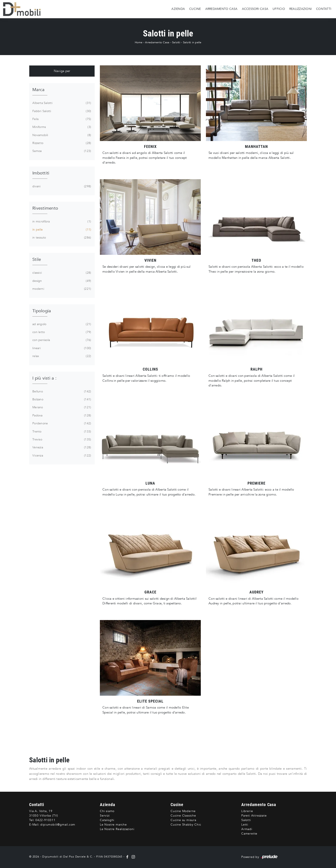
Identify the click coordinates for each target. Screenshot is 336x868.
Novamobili (61, 135)
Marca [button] (38, 90)
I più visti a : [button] (44, 378)
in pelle (61, 230)
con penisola (61, 340)
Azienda (178, 9)
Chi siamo (107, 811)
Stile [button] (37, 259)
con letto (61, 332)
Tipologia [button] (42, 311)
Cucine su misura (183, 820)
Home (139, 42)
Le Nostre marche (113, 825)
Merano (61, 407)
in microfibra (61, 222)
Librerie (247, 811)
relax (61, 356)
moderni (61, 289)
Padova (61, 416)
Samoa (61, 151)
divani (61, 186)
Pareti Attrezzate (254, 816)
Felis (61, 119)
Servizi (105, 816)
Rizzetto (61, 143)
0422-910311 (45, 820)
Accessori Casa (255, 9)
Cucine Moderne (183, 811)
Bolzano (61, 399)
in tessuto (61, 238)
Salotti (176, 42)
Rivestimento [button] (45, 208)
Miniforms (61, 127)
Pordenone (61, 423)
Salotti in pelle (192, 42)
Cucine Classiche (183, 816)
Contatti (324, 9)
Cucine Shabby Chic (186, 825)
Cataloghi (107, 820)
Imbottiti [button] (41, 173)
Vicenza (61, 456)
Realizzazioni (301, 9)
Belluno (61, 392)
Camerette (249, 834)
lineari (61, 348)
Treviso (61, 440)
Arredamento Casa (221, 9)
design (61, 281)
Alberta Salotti (61, 103)
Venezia (61, 448)
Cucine (195, 9)
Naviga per (62, 71)
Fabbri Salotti (61, 111)
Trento (61, 432)
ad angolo (61, 324)
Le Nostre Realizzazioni (117, 829)
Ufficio (279, 9)
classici (61, 273)
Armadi (247, 829)
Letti (245, 825)
